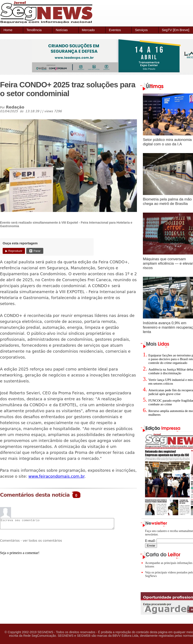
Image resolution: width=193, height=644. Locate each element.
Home (8, 30)
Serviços (141, 30)
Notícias (62, 30)
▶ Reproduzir (14, 251)
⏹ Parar (35, 251)
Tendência (34, 30)
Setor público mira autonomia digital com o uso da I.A (167, 142)
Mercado (88, 30)
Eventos (115, 30)
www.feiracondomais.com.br (57, 476)
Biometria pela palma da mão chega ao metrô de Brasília (167, 201)
